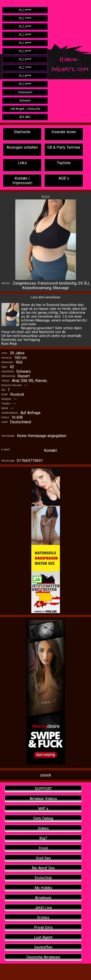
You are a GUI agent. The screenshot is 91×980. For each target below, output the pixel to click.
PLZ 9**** (25, 84)
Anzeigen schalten (22, 147)
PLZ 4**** (25, 43)
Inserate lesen (64, 132)
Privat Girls (43, 927)
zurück (46, 775)
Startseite (22, 132)
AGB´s (64, 178)
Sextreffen (43, 947)
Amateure (43, 898)
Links (22, 163)
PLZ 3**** (25, 35)
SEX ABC (25, 117)
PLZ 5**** (25, 51)
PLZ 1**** (25, 18)
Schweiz (25, 101)
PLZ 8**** (25, 76)
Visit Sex (43, 858)
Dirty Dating (43, 818)
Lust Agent (43, 937)
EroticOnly (43, 878)
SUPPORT (43, 789)
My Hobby (43, 888)
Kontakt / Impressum (22, 181)
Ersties (43, 918)
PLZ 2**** (25, 27)
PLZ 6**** (25, 59)
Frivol (43, 848)
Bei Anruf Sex (43, 868)
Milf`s (43, 808)
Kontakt (50, 450)
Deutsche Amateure (43, 957)
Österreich (25, 92)
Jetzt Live (43, 908)
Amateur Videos (43, 799)
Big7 (43, 838)
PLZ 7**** (25, 68)
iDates (43, 828)
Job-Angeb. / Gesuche (25, 109)
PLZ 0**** (25, 10)
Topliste (64, 163)
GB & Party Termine (64, 147)
